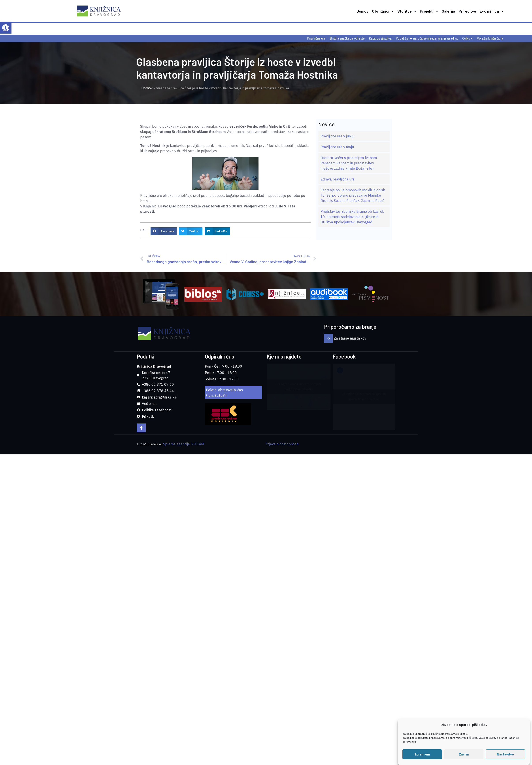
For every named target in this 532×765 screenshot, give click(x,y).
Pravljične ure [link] (316, 38)
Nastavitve (505, 755)
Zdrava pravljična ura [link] (338, 179)
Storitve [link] (407, 11)
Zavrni (464, 755)
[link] (6, 28)
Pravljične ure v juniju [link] (337, 136)
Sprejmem (422, 755)
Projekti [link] (429, 11)
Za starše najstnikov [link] (350, 338)
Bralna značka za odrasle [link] (347, 38)
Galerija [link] (448, 11)
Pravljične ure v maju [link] (337, 147)
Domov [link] (362, 11)
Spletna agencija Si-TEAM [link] (184, 444)
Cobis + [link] (467, 38)
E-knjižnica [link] (492, 11)
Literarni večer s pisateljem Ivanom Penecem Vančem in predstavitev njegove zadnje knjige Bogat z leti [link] (349, 163)
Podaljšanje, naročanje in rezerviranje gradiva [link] (427, 38)
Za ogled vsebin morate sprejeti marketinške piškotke (299, 387)
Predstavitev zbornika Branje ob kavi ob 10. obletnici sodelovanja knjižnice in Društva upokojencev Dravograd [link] (352, 217)
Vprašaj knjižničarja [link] (490, 38)
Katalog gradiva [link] (380, 38)
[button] (164, 231)
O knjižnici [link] (383, 11)
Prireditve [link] (467, 11)
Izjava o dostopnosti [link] (282, 444)
